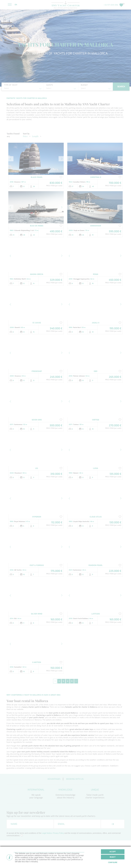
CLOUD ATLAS (96, 517)
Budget (84, 85)
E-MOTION (37, 662)
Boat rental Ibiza (99, 855)
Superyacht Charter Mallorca (104, 859)
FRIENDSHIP (37, 371)
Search (121, 87)
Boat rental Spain (66, 861)
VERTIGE (96, 420)
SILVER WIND (37, 614)
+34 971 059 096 (111, 5)
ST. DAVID (37, 323)
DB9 (96, 371)
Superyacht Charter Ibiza (102, 861)
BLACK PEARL (37, 177)
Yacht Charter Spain (67, 855)
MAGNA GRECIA (37, 274)
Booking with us (75, 779)
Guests (50, 85)
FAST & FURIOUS (37, 565)
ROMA (96, 274)
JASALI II (96, 323)
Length (35, 136)
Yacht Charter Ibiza (67, 859)
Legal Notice (47, 833)
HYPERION (37, 517)
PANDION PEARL (96, 565)
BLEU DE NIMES (37, 226)
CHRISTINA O (96, 177)
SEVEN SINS (37, 420)
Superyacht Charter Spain (103, 857)
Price (25, 136)
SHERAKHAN (96, 226)
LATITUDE (96, 614)
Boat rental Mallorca (68, 864)
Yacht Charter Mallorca (68, 857)
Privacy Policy (58, 833)
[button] (11, 159)
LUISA (96, 468)
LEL (37, 468)
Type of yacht (11, 85)
